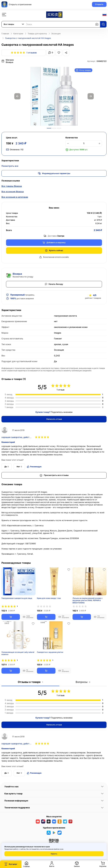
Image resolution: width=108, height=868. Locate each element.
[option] (54, 96)
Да (7, 466)
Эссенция (56, 34)
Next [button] (91, 96)
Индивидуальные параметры (54, 173)
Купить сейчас (54, 250)
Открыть (99, 4)
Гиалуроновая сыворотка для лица (17, 598)
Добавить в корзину (54, 242)
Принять (54, 854)
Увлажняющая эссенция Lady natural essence (18, 653)
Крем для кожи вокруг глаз (49, 598)
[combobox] (14, 24)
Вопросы (83, 682)
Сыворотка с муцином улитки (50, 652)
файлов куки (59, 849)
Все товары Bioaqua (12, 186)
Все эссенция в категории (15, 197)
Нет (19, 466)
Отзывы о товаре (30, 682)
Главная (5, 34)
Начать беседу (54, 284)
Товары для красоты (37, 34)
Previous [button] (17, 96)
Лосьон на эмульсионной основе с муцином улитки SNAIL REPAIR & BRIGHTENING (88, 600)
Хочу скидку (83, 70)
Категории (18, 34)
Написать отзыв (54, 419)
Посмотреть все (10, 166)
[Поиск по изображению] (97, 24)
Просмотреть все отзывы (54, 475)
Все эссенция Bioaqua (13, 191)
